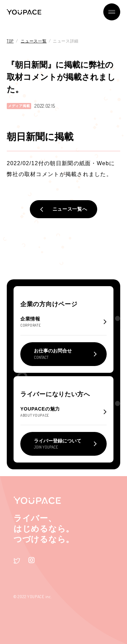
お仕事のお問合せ (53, 354)
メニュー (112, 12)
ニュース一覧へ (70, 209)
